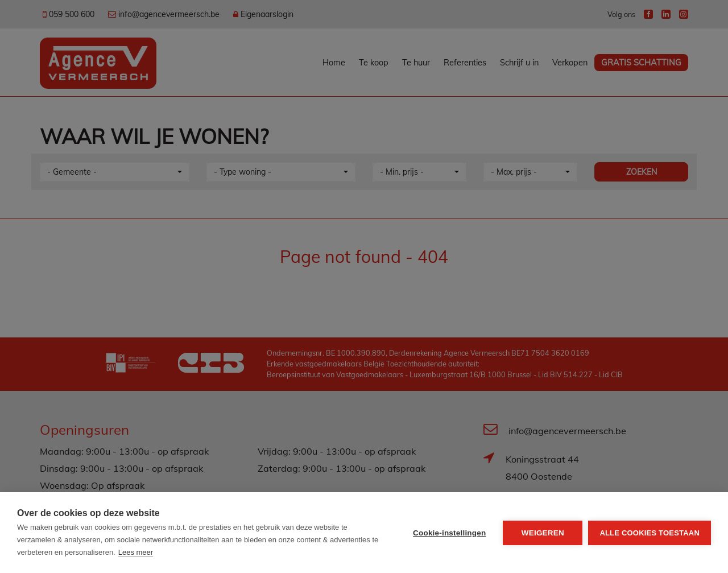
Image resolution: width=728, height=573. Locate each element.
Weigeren (543, 533)
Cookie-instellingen (449, 533)
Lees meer (136, 552)
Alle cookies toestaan (650, 533)
